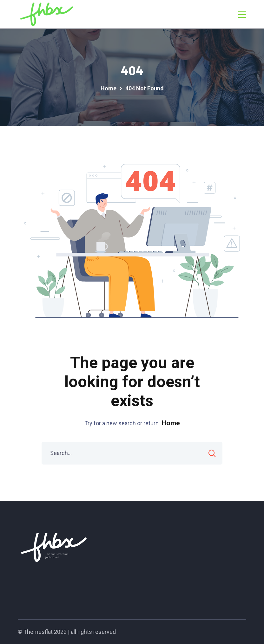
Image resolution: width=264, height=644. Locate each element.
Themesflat (38, 632)
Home (171, 423)
